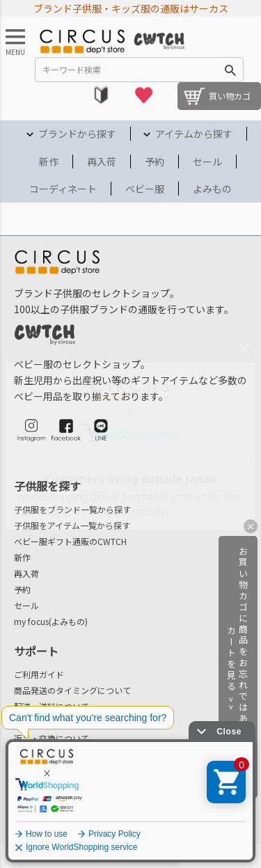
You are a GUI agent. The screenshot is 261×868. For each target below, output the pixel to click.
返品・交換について (52, 738)
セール (207, 161)
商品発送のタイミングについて (72, 690)
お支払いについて (47, 722)
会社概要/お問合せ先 (77, 784)
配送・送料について (52, 706)
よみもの (212, 189)
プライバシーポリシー (203, 831)
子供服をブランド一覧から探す (72, 509)
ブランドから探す (77, 134)
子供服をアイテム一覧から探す (72, 525)
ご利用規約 (122, 831)
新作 (49, 161)
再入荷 (102, 161)
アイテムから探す (194, 134)
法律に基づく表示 (49, 831)
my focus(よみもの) (51, 621)
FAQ (21, 754)
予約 (155, 161)
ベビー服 (145, 189)
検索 (230, 70)
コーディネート (63, 189)
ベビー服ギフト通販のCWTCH (70, 541)
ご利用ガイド (39, 674)
